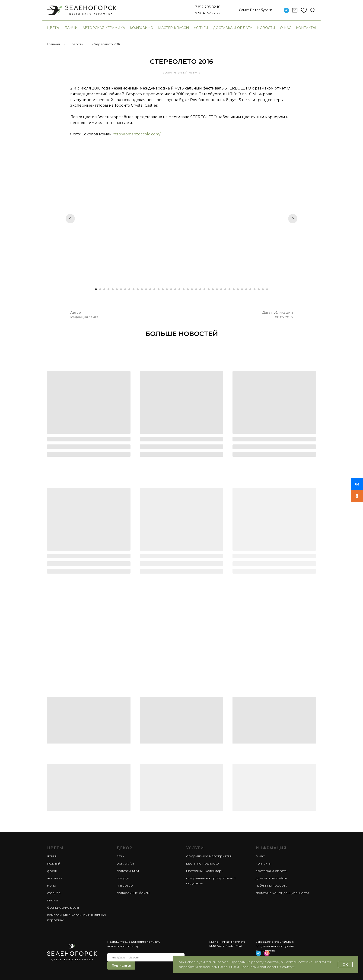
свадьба (54, 893)
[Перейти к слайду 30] (217, 289)
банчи (71, 28)
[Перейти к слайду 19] (171, 289)
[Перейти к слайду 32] (225, 289)
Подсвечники (128, 871)
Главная (53, 44)
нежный (54, 863)
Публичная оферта (271, 885)
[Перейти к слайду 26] (200, 289)
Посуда (123, 878)
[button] (250, 10)
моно (52, 885)
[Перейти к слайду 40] (259, 289)
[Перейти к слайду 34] (234, 289)
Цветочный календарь (205, 871)
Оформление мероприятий (209, 856)
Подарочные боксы (133, 893)
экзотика (55, 878)
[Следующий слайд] (293, 219)
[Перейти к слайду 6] (117, 289)
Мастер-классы (174, 28)
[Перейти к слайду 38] (250, 289)
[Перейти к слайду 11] (138, 289)
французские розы (63, 907)
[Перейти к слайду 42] (267, 289)
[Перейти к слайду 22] (184, 289)
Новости (266, 28)
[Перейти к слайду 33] (229, 289)
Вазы (120, 856)
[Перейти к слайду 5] (113, 289)
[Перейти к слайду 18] (167, 289)
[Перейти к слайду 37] (246, 289)
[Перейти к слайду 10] (134, 289)
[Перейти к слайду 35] (238, 289)
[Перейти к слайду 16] (159, 289)
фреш (52, 871)
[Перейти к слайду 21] (179, 289)
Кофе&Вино (142, 28)
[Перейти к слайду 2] (100, 289)
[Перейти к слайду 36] (242, 289)
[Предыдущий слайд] (70, 219)
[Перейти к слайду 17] (163, 289)
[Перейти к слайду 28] (209, 289)
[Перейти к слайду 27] (204, 289)
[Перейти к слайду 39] (255, 289)
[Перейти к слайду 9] (129, 289)
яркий (52, 856)
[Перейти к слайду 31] (221, 289)
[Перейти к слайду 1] (96, 289)
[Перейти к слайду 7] (121, 289)
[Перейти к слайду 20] (175, 289)
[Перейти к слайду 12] (142, 289)
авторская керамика (104, 28)
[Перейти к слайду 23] (188, 289)
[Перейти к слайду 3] (104, 289)
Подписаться (121, 966)
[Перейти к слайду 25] (196, 289)
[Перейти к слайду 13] (146, 289)
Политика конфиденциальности (282, 893)
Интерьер (125, 885)
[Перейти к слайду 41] (263, 289)
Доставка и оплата (233, 28)
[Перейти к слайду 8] (125, 289)
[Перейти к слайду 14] (150, 289)
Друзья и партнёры (272, 878)
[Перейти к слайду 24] (192, 289)
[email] (146, 957)
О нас (286, 28)
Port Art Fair (125, 863)
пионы (53, 900)
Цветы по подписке (202, 863)
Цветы (53, 28)
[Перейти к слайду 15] (154, 289)
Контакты (306, 28)
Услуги (201, 28)
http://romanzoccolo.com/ (137, 134)
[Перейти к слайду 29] (213, 289)
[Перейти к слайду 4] (108, 289)
